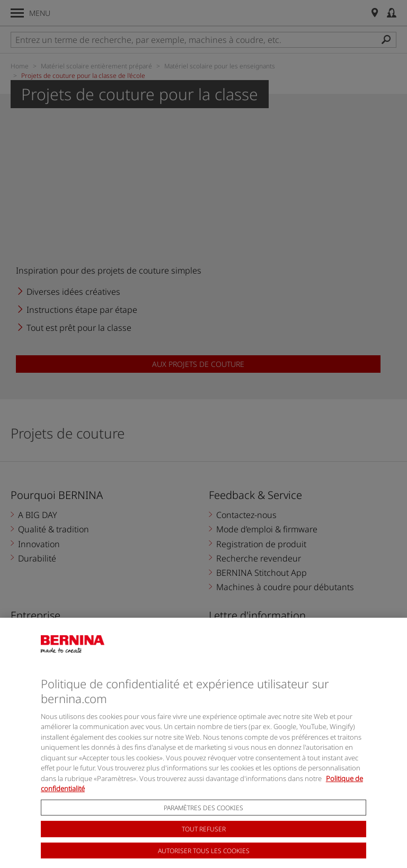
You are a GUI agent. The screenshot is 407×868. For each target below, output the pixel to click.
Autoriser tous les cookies (204, 859)
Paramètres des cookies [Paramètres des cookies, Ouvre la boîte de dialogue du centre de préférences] (203, 816)
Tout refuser (204, 838)
